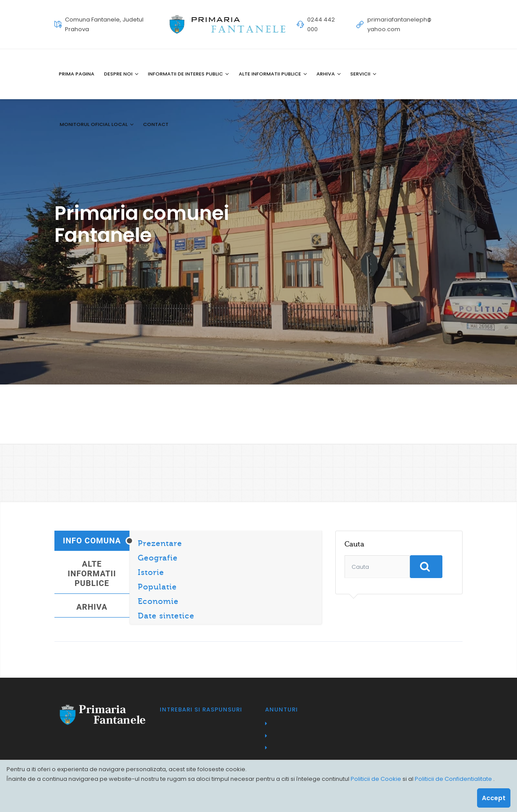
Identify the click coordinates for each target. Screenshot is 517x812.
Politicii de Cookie (377, 779)
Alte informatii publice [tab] (92, 573)
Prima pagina (77, 74)
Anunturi (282, 710)
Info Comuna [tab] (92, 541)
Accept (494, 798)
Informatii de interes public (188, 74)
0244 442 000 (321, 24)
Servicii (363, 74)
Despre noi (121, 74)
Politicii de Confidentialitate (454, 779)
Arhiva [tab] (92, 607)
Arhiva (329, 74)
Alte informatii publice (273, 74)
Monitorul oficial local (97, 124)
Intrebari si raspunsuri (201, 710)
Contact (156, 124)
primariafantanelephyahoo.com (399, 24)
